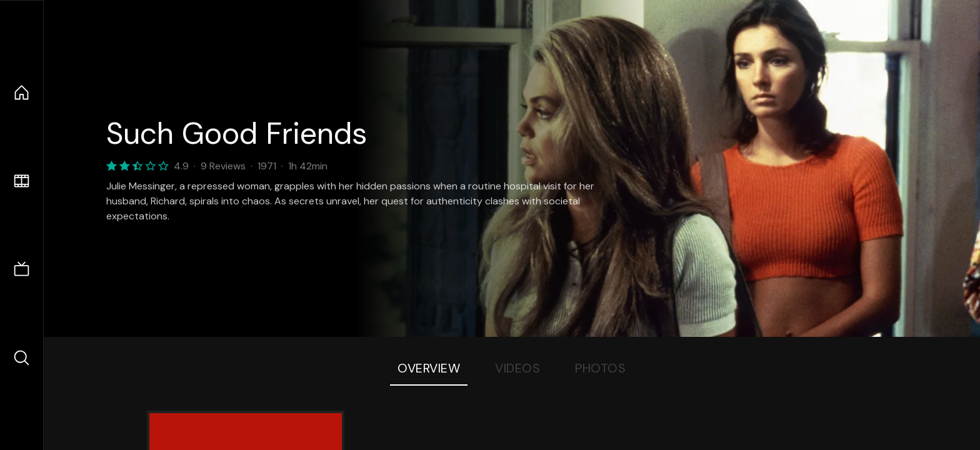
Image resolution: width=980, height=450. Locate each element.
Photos (600, 368)
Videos (517, 368)
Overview (429, 368)
